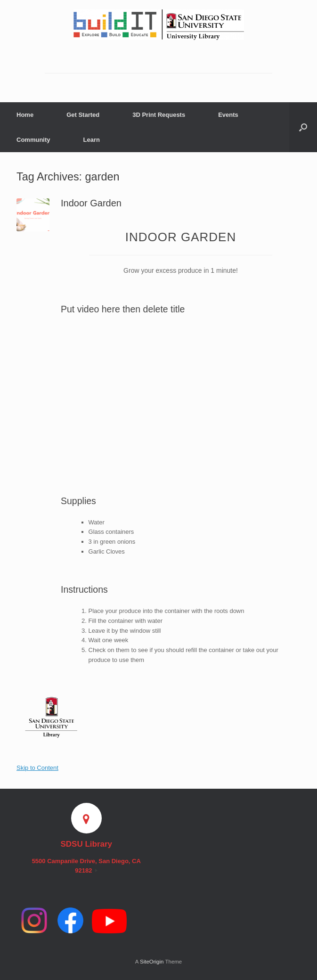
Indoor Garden (91, 203)
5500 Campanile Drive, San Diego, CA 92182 (86, 866)
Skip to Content (37, 768)
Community (33, 140)
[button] (303, 127)
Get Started (83, 115)
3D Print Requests (159, 115)
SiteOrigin (152, 962)
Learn (92, 140)
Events (228, 115)
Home (25, 115)
